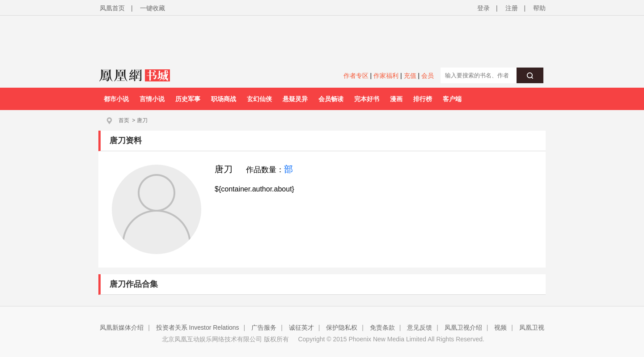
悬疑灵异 (295, 99)
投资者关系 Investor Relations (198, 327)
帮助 (539, 8)
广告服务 (264, 327)
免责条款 (382, 327)
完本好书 (367, 99)
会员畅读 (331, 99)
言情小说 (152, 99)
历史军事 (188, 99)
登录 (483, 8)
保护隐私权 (342, 327)
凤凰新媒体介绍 (122, 327)
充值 (410, 76)
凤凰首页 (112, 8)
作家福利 (386, 76)
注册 (512, 8)
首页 (124, 120)
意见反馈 (419, 327)
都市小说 (116, 99)
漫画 (396, 99)
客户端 (452, 99)
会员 (428, 76)
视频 (500, 327)
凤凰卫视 (532, 327)
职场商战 (224, 99)
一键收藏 (153, 8)
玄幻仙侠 (259, 99)
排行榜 (423, 99)
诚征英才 (301, 327)
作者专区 (356, 76)
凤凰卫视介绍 (463, 327)
